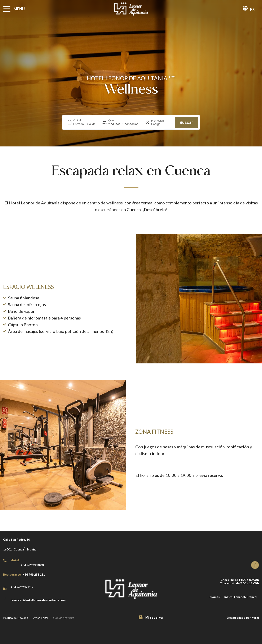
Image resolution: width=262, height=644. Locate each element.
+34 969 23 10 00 (32, 565)
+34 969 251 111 (34, 574)
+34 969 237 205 (22, 587)
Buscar (186, 122)
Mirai (255, 618)
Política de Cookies (16, 618)
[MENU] (7, 9)
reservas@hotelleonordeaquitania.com (38, 600)
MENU (19, 9)
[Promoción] (161, 124)
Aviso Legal (41, 618)
